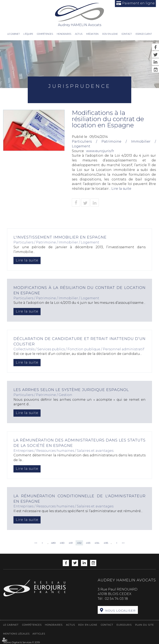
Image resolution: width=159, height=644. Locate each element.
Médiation (92, 34)
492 (79, 543)
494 (97, 543)
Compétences (45, 34)
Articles (39, 634)
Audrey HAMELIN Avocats (80, 14)
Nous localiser (120, 611)
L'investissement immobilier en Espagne (60, 237)
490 (62, 543)
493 (88, 543)
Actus (79, 34)
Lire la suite (121, 189)
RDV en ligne (110, 34)
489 (53, 543)
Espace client (144, 34)
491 (71, 543)
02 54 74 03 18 (116, 599)
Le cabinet (13, 34)
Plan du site (145, 625)
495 (106, 543)
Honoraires (64, 34)
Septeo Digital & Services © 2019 (21, 642)
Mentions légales (16, 634)
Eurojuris (124, 625)
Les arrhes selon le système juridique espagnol (71, 390)
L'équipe (28, 34)
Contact (127, 34)
